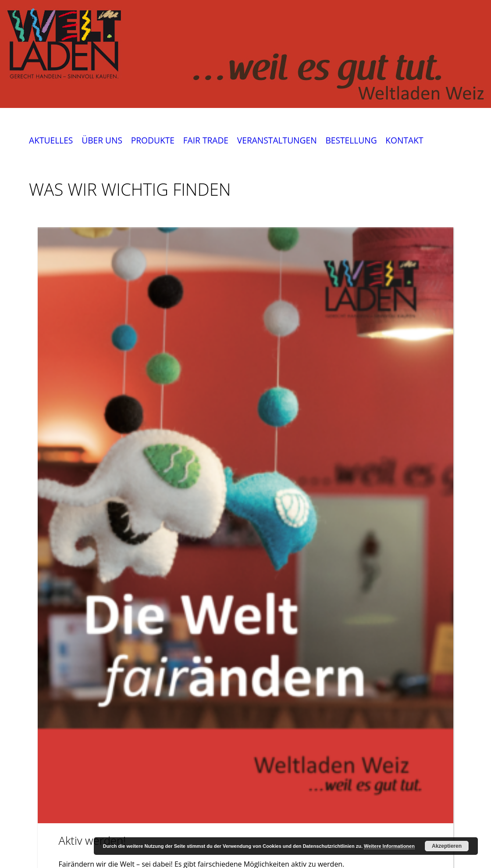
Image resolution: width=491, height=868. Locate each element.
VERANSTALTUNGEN (277, 141)
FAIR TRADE (206, 141)
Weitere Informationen (389, 846)
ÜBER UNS (102, 141)
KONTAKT (404, 141)
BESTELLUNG (351, 141)
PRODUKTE (153, 141)
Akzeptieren (447, 846)
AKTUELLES (51, 141)
